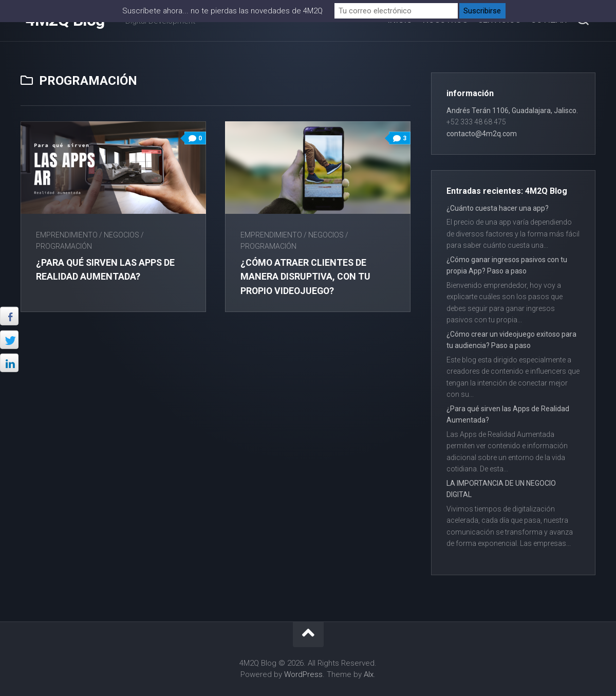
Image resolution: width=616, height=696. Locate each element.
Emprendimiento (67, 235)
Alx (369, 674)
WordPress (303, 674)
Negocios (122, 235)
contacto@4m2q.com (482, 134)
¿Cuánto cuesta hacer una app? (498, 208)
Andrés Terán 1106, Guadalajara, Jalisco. (512, 111)
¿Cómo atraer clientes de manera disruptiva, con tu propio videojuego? (307, 276)
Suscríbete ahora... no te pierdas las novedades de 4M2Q (222, 11)
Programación (64, 246)
